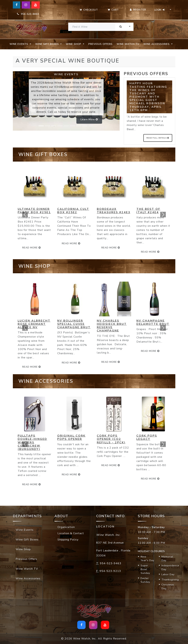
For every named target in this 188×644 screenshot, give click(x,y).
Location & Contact (71, 533)
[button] (25, 215)
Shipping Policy (68, 540)
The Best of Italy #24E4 (148, 211)
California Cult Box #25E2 (73, 211)
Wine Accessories (28, 579)
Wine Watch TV (128, 44)
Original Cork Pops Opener (71, 437)
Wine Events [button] (19, 44)
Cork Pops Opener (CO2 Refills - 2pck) (111, 439)
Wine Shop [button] (74, 44)
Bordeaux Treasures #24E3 (114, 211)
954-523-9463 (28, 14)
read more (71, 243)
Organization (66, 527)
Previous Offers (100, 44)
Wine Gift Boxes (27, 540)
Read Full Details (158, 138)
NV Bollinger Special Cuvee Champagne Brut (74, 324)
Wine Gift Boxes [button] (47, 44)
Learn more (89, 119)
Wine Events (25, 530)
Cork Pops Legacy (147, 437)
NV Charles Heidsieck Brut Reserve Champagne (112, 326)
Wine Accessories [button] (157, 44)
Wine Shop (23, 549)
